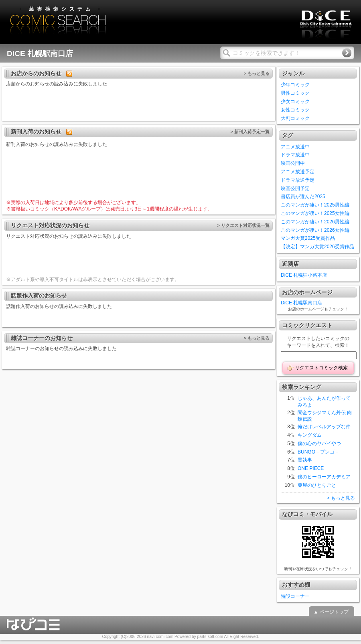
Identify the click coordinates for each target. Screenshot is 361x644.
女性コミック (295, 110)
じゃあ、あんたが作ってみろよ (324, 402)
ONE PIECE (311, 468)
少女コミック (295, 101)
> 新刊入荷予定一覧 (250, 132)
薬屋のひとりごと (317, 485)
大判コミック (295, 118)
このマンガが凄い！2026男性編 (315, 222)
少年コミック (295, 85)
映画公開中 (293, 163)
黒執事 (305, 460)
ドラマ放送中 (295, 155)
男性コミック (295, 93)
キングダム (310, 435)
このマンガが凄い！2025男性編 (315, 205)
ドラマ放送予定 (298, 180)
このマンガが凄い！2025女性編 (315, 213)
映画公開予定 (295, 188)
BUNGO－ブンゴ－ (318, 452)
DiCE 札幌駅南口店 (301, 303)
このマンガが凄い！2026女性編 (315, 230)
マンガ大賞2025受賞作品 (308, 238)
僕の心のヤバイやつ (319, 444)
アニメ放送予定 (298, 172)
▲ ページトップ (331, 612)
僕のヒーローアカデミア (324, 477)
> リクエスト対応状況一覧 (243, 225)
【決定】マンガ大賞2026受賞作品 (317, 247)
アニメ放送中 (295, 147)
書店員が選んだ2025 (303, 196)
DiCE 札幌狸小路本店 (304, 275)
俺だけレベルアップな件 (324, 427)
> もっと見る (257, 73)
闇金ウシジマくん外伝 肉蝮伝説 (325, 416)
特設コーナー (295, 596)
